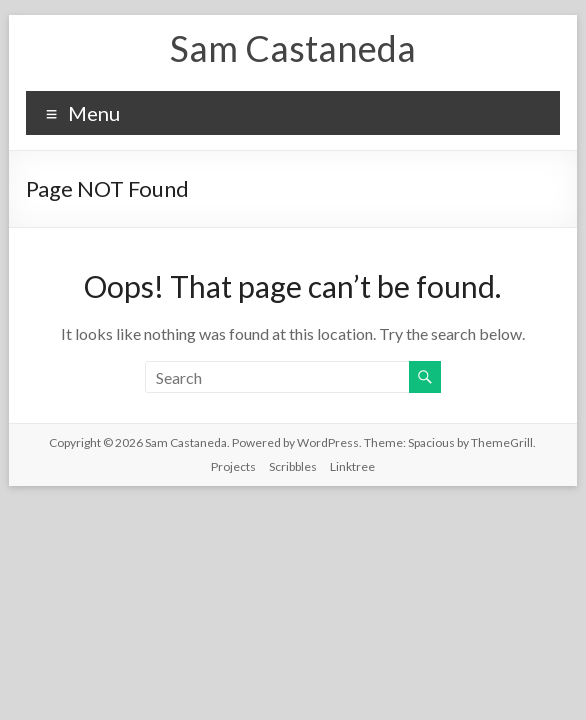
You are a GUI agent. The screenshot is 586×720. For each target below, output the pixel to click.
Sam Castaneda (293, 48)
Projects (233, 466)
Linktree (352, 466)
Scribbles (293, 466)
